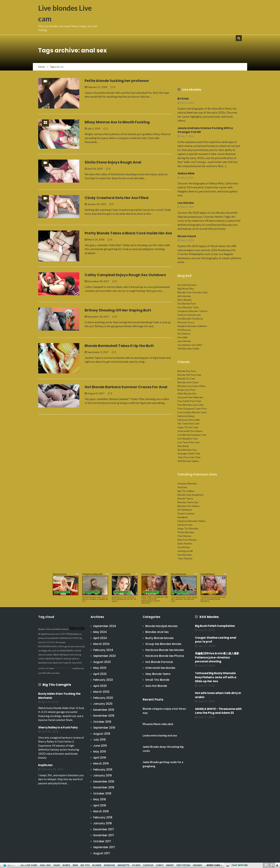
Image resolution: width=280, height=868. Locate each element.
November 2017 (104, 835)
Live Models (192, 90)
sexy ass (42, 655)
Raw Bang (183, 446)
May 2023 (100, 668)
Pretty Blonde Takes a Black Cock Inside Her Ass (128, 233)
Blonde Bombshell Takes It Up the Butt (119, 346)
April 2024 (100, 638)
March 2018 (101, 811)
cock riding (66, 634)
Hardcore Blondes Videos (192, 521)
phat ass (76, 659)
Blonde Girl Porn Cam (189, 375)
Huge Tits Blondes (188, 528)
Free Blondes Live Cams (191, 405)
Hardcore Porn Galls (189, 420)
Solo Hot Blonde (156, 686)
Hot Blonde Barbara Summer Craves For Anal (126, 387)
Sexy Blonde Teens (158, 674)
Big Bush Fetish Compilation (215, 626)
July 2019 (99, 740)
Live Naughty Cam (188, 438)
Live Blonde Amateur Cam (192, 435)
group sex (42, 638)
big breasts (58, 663)
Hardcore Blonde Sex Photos (165, 656)
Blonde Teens (185, 498)
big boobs (50, 659)
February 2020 (103, 698)
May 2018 (100, 799)
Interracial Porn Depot (190, 431)
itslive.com (50, 629)
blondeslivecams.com (50, 646)
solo (48, 673)
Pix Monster (184, 330)
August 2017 (102, 853)
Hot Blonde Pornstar (159, 662)
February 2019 (103, 770)
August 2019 (102, 734)
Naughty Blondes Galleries (192, 326)
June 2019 (100, 746)
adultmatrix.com (45, 663)
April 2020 (100, 686)
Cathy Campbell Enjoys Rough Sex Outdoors (125, 275)
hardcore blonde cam (189, 315)
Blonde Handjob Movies (162, 626)
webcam (44, 668)
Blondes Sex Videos (189, 506)
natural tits (77, 663)
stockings (67, 659)
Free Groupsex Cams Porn (192, 408)
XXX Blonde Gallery (188, 461)
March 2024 (101, 644)
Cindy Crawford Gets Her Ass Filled (117, 198)
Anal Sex (182, 487)
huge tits (67, 663)
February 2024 (103, 650)
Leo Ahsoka (186, 203)
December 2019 (104, 710)
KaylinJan (45, 765)
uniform (42, 659)
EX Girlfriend (185, 510)
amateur (65, 629)
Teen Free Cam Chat (189, 457)
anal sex (56, 651)
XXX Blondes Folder (188, 349)
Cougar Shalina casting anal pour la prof (216, 640)
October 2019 (102, 722)
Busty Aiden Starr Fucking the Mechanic (59, 696)
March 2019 (101, 763)
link (277, 812)
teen (52, 668)
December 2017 (104, 829)
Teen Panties (185, 558)
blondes (42, 629)
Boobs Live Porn (187, 390)
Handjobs (183, 517)
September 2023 (104, 656)
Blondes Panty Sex (188, 502)
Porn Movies (184, 536)
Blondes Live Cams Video (192, 386)
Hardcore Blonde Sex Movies (165, 650)
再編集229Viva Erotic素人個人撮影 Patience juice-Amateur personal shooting (218, 657)
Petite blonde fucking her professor (117, 81)
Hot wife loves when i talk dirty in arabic (218, 695)
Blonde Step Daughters (191, 495)
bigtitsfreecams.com (50, 634)
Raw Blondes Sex (187, 450)
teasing (78, 655)
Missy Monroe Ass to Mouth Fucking (117, 122)
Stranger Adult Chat (189, 453)
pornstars (49, 642)
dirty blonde (184, 296)
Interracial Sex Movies (160, 668)
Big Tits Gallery (186, 491)
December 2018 (104, 782)
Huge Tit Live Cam (188, 427)
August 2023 (102, 662)
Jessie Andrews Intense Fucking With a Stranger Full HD (205, 130)
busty (58, 629)
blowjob (63, 651)
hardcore (63, 668)
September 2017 (104, 847)
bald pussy (77, 634)
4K (39, 634)
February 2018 (103, 817)
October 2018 (102, 793)
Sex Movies (184, 547)
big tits (70, 651)
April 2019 (100, 758)
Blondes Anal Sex (157, 632)
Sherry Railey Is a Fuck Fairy (58, 727)
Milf (44, 673)
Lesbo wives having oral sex (160, 735)
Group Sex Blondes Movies (163, 644)
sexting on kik (185, 551)
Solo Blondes (185, 555)
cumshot (77, 651)
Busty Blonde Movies (160, 638)
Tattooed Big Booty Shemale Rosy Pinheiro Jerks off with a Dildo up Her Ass (216, 677)
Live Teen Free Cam (188, 442)
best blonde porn (187, 285)
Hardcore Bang (186, 416)
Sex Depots (184, 334)
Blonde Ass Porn (187, 371)
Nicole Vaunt (187, 236)
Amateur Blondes (187, 483)
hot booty (64, 638)
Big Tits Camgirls (57, 685)
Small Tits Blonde (157, 680)
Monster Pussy (186, 322)
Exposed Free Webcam (190, 397)
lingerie (59, 659)
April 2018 (100, 805)
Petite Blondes (186, 532)
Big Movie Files (186, 289)
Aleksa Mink (186, 173)
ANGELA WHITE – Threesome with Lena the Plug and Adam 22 (218, 711)
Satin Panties (185, 543)
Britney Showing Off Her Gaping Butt (118, 310)
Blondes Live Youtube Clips (193, 292)
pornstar (74, 638)
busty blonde (53, 638)
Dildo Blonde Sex (187, 393)
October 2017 (102, 841)
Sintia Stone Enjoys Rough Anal (113, 162)
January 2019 (102, 775)
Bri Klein (183, 99)
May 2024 (100, 632)
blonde (77, 628)
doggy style (47, 651)
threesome (61, 642)
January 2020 (103, 704)
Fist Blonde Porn (187, 304)
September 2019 (104, 728)
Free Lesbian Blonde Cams (192, 412)
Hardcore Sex (185, 525)
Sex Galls (183, 337)
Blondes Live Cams (188, 382)
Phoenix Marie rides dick (158, 724)
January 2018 (102, 823)
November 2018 (104, 787)
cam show (55, 673)
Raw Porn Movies (187, 540)
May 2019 (100, 752)
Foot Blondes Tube (188, 307)
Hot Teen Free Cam (188, 423)
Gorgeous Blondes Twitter (192, 311)
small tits (76, 668)
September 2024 (105, 626)
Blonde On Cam (186, 378)
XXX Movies (209, 617)
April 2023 (100, 674)
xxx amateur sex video (190, 345)
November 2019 (104, 716)
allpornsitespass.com (63, 655)
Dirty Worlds (185, 300)
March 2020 (101, 692)
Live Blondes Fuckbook (190, 319)
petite (50, 655)
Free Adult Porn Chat (189, 401)
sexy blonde (184, 341)
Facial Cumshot (186, 513)
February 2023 (103, 680)
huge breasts (69, 646)
